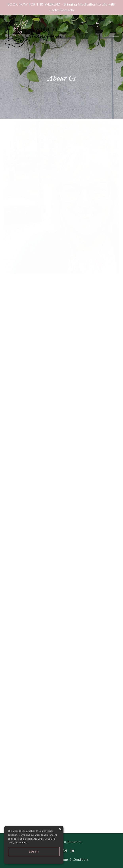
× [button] (60, 829)
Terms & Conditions (74, 859)
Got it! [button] (34, 852)
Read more (21, 843)
